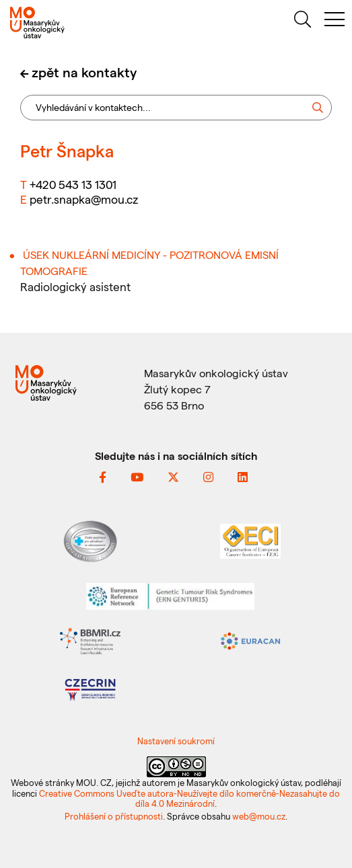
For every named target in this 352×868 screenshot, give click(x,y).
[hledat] (302, 21)
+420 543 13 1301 (73, 184)
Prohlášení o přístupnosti (114, 816)
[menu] (335, 21)
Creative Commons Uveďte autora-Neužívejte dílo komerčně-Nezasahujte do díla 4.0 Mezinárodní (189, 798)
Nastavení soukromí (176, 741)
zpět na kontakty (84, 72)
